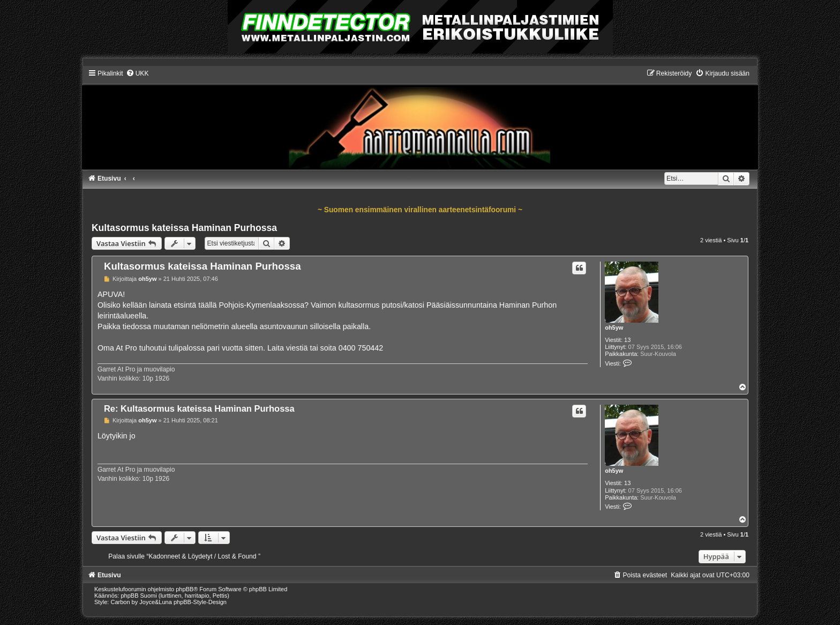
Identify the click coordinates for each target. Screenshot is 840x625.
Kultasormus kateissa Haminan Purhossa (184, 228)
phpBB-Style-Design (200, 602)
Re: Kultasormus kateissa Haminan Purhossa (199, 408)
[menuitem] (137, 73)
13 (627, 340)
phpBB (185, 589)
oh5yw (614, 328)
